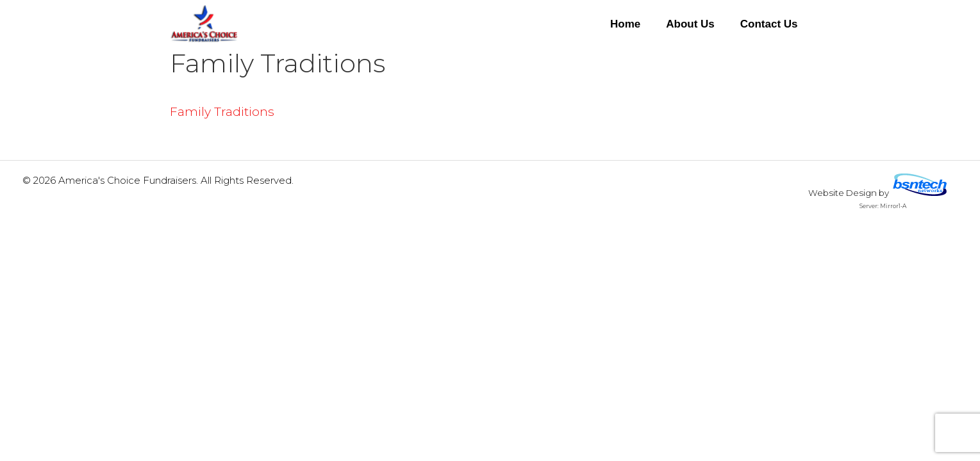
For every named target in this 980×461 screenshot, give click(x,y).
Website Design (843, 193)
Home (625, 24)
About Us (690, 24)
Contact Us (769, 24)
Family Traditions (222, 112)
